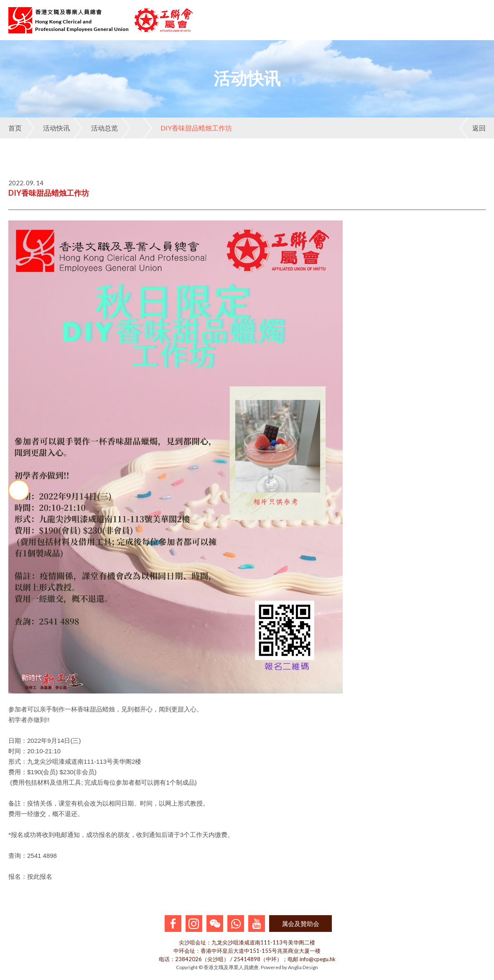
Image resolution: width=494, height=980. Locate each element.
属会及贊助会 (300, 924)
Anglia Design (303, 967)
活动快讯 (48, 128)
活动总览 (96, 128)
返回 (472, 128)
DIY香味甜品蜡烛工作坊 (187, 128)
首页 (15, 128)
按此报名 (40, 876)
